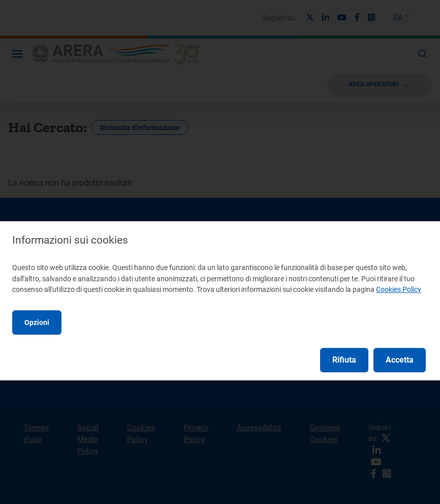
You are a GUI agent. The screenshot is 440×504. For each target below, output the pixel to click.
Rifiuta (344, 360)
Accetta (400, 360)
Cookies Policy (399, 289)
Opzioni (37, 322)
